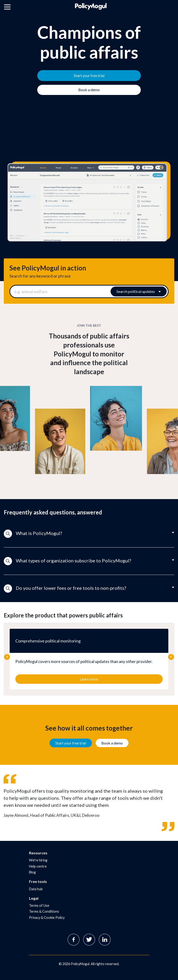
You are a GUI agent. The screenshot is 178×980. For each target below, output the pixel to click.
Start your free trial (71, 743)
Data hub (36, 889)
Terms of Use (39, 905)
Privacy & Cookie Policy (47, 918)
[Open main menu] (7, 8)
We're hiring (38, 860)
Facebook (74, 940)
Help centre (38, 866)
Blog (32, 872)
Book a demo (112, 743)
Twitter (89, 940)
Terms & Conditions (44, 911)
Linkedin (105, 940)
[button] (89, 534)
